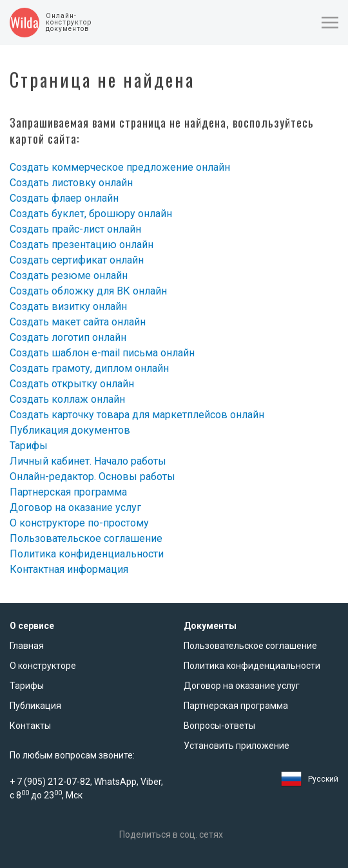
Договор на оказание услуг (75, 507)
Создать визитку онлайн (68, 306)
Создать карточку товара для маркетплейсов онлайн (137, 415)
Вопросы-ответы (219, 726)
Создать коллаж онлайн (67, 399)
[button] (330, 23)
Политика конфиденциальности (87, 554)
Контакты (30, 726)
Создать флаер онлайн (64, 198)
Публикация (35, 706)
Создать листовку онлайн (71, 183)
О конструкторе (43, 666)
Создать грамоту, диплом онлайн (89, 368)
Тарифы (29, 446)
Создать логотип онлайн (68, 337)
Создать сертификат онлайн (77, 260)
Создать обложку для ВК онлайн (88, 291)
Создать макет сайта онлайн (78, 322)
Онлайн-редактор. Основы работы (92, 477)
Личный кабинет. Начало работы (88, 461)
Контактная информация (69, 569)
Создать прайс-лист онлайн (75, 229)
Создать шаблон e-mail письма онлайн (102, 353)
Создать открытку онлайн (72, 384)
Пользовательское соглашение (86, 538)
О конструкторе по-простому (79, 523)
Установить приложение (237, 746)
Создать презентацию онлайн (82, 245)
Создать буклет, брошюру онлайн (91, 214)
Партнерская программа (68, 492)
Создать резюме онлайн (69, 275)
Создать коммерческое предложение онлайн (120, 167)
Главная (27, 646)
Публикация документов (70, 430)
